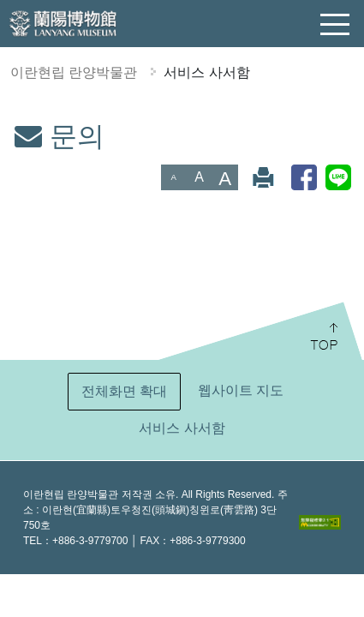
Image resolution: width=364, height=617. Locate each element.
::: (7, 132)
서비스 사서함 (206, 72)
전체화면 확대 (124, 391)
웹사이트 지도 (241, 390)
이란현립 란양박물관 (74, 72)
